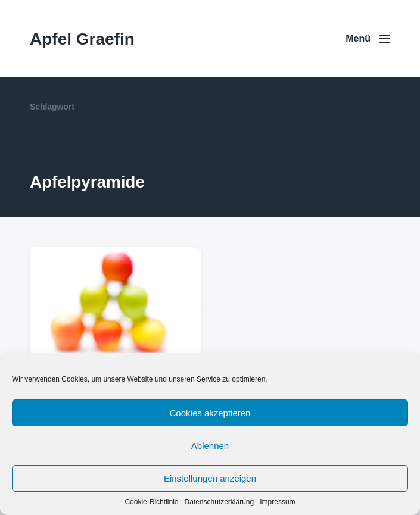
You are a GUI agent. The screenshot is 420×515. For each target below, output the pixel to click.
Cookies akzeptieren (210, 413)
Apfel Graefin (82, 39)
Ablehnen (210, 446)
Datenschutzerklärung (219, 502)
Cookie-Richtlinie (151, 502)
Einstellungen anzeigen (210, 478)
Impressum (277, 502)
